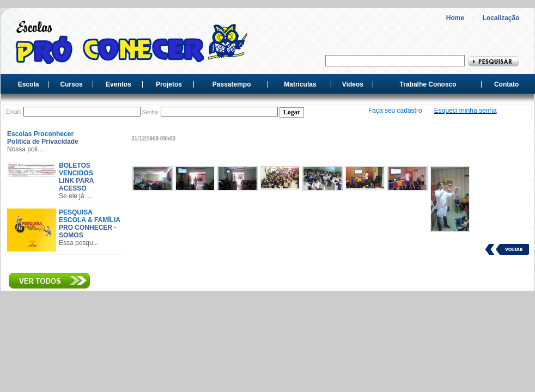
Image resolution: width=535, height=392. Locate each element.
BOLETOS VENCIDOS (76, 169)
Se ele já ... (75, 196)
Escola (29, 84)
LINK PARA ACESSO (76, 185)
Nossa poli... (25, 149)
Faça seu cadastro (395, 111)
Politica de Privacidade (43, 142)
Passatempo (232, 84)
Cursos (71, 84)
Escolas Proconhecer (40, 134)
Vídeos (353, 84)
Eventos (118, 84)
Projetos (169, 84)
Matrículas (300, 84)
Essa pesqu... (79, 243)
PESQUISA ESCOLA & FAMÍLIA (90, 216)
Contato (506, 84)
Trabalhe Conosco (428, 84)
